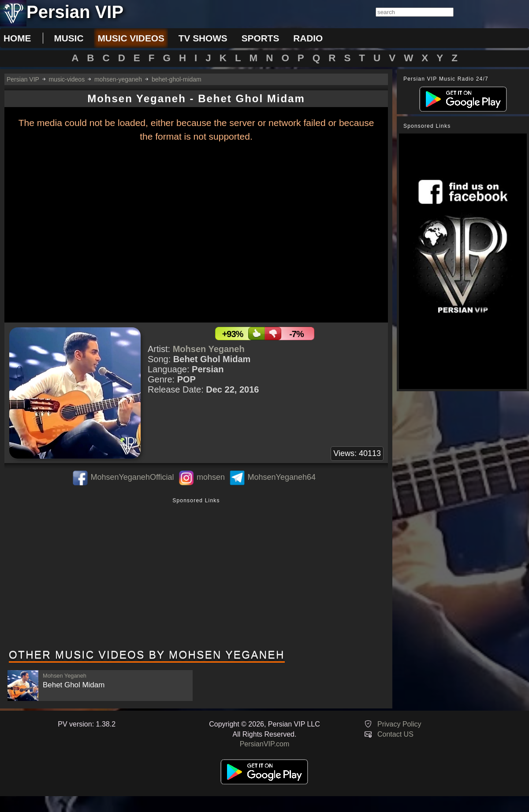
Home (17, 38)
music (69, 38)
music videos (131, 38)
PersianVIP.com (265, 744)
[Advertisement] (196, 574)
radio (308, 38)
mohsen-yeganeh (118, 79)
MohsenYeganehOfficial (132, 477)
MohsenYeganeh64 (282, 477)
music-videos (67, 79)
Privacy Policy (399, 724)
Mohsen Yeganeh (209, 349)
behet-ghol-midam (177, 79)
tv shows (203, 38)
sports (261, 38)
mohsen (211, 477)
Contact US (395, 734)
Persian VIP (23, 79)
